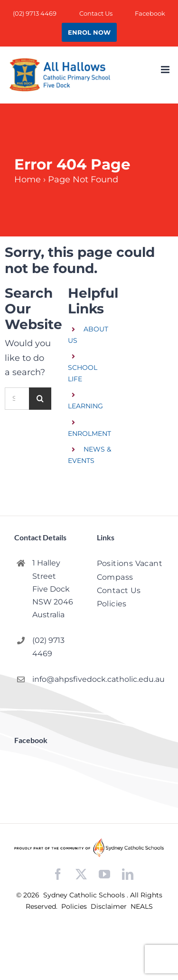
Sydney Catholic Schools (85, 895)
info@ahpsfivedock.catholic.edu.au (57, 679)
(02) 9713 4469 (48, 647)
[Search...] (17, 399)
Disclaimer (110, 906)
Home (28, 179)
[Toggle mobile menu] (166, 70)
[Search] (40, 399)
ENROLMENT (89, 433)
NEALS (142, 906)
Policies (75, 906)
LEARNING (85, 406)
